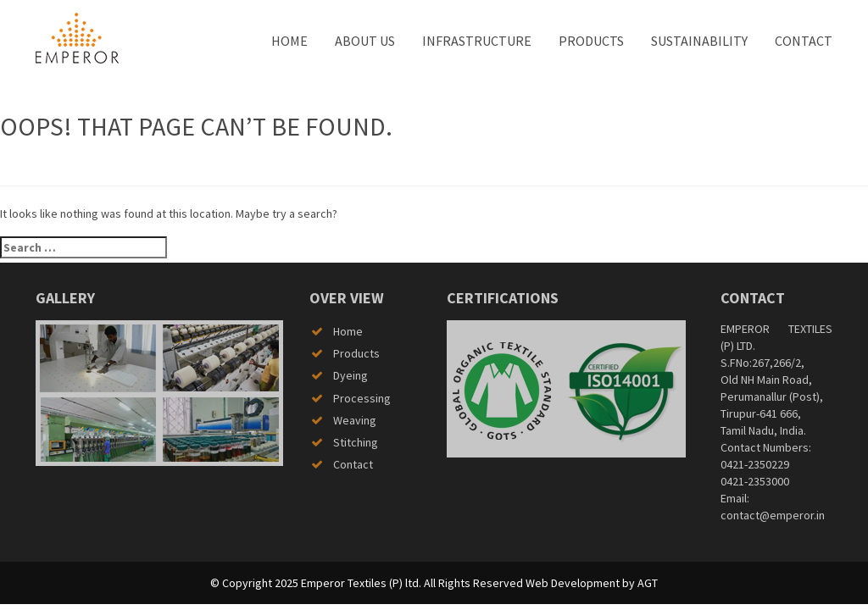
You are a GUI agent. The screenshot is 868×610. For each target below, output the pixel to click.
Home (289, 41)
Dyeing (351, 375)
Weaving (355, 420)
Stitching (356, 442)
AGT (648, 583)
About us (365, 41)
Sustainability (699, 41)
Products (591, 41)
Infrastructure (477, 41)
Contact (804, 41)
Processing (362, 398)
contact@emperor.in (773, 515)
